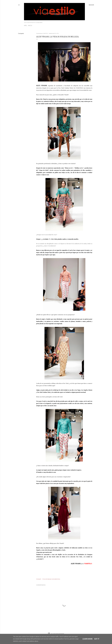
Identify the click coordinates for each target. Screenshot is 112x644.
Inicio (27, 26)
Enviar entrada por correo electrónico (51, 579)
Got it (97, 639)
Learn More (88, 639)
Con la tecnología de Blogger (56, 633)
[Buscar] (91, 5)
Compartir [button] (21, 34)
